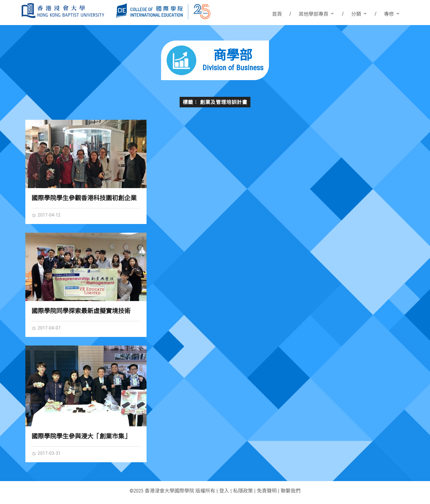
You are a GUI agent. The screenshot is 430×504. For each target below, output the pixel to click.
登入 (224, 491)
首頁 (277, 14)
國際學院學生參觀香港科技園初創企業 (84, 198)
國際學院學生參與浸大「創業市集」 (81, 436)
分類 (356, 14)
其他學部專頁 (313, 14)
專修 (389, 14)
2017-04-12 (46, 215)
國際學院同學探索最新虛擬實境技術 (81, 311)
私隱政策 (243, 491)
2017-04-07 (46, 328)
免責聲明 (267, 491)
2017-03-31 (46, 453)
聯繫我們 (291, 491)
